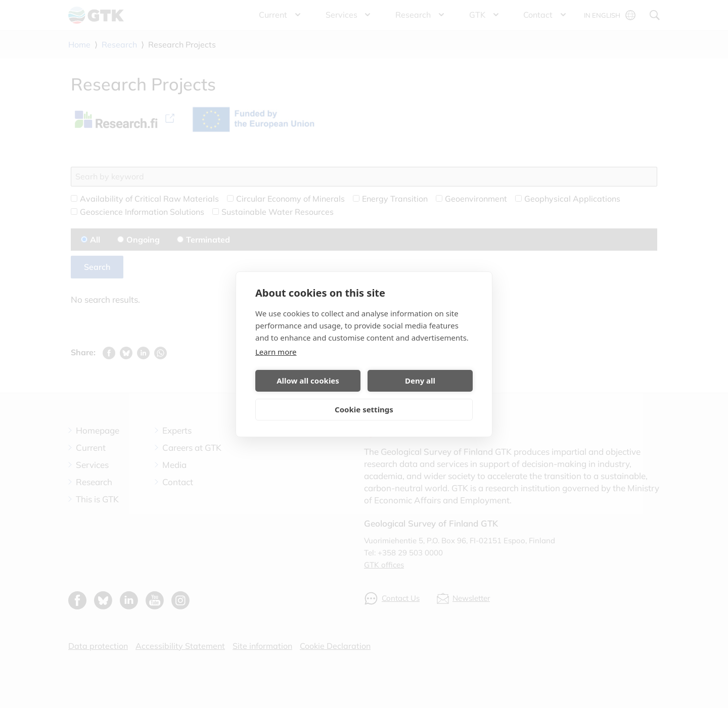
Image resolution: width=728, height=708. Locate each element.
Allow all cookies (308, 381)
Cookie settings (364, 409)
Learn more (276, 352)
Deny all (420, 381)
